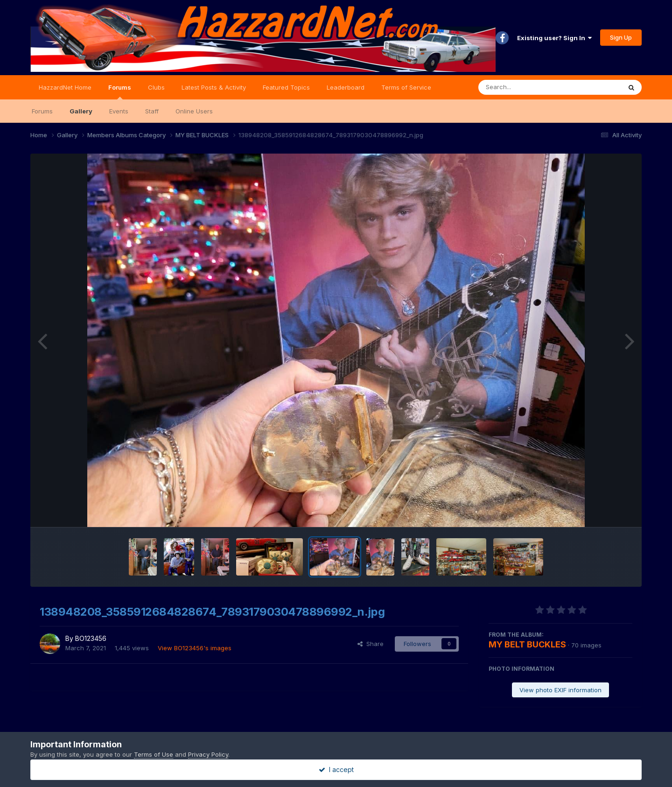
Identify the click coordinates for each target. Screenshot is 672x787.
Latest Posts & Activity (214, 87)
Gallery (81, 111)
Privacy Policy (208, 754)
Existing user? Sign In (554, 38)
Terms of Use (154, 754)
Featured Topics (286, 87)
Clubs (156, 87)
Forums (120, 91)
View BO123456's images (195, 648)
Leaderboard (346, 87)
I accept (336, 769)
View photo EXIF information (560, 690)
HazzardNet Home (65, 87)
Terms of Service (406, 87)
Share (371, 644)
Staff (152, 111)
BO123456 (91, 638)
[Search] (524, 87)
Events (119, 111)
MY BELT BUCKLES (527, 644)
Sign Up (621, 37)
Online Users (194, 111)
